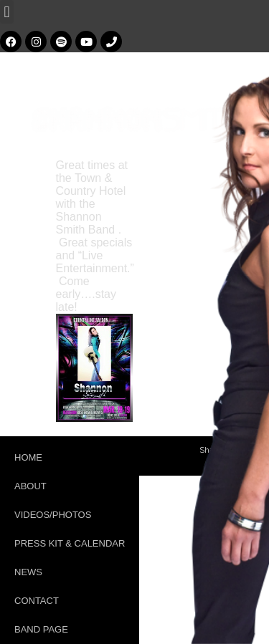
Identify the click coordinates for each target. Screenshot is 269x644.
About (30, 486)
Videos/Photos (53, 515)
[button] (7, 12)
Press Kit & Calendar (70, 543)
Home (28, 457)
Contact (37, 601)
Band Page (41, 629)
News (28, 572)
